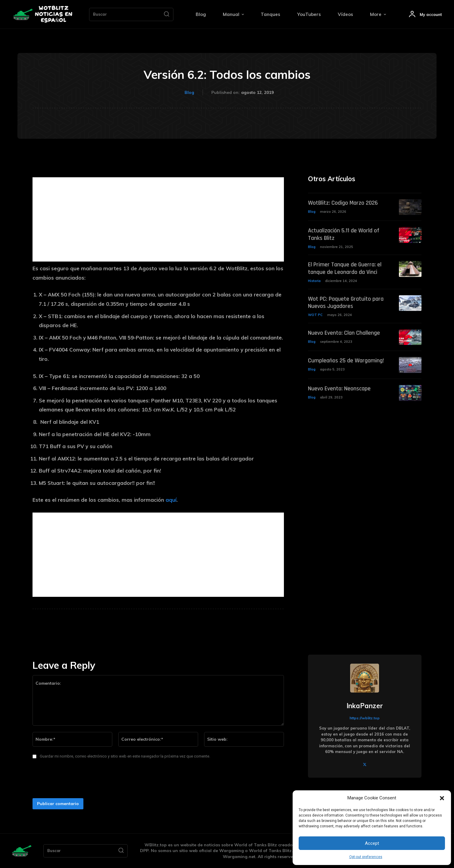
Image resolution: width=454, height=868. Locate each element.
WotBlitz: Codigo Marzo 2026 (343, 203)
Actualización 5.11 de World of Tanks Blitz (344, 234)
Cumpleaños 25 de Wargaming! (346, 359)
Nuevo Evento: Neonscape (339, 387)
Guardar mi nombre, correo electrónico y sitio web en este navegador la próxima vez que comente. (125, 756)
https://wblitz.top (365, 718)
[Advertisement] (158, 219)
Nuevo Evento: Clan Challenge (344, 331)
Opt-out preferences (366, 857)
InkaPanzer (365, 706)
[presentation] (75, 780)
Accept (372, 843)
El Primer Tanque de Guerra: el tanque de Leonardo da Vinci (345, 268)
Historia (314, 280)
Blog (189, 93)
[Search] (166, 14)
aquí (171, 500)
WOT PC (315, 313)
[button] (442, 798)
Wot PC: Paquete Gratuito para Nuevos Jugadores (346, 301)
